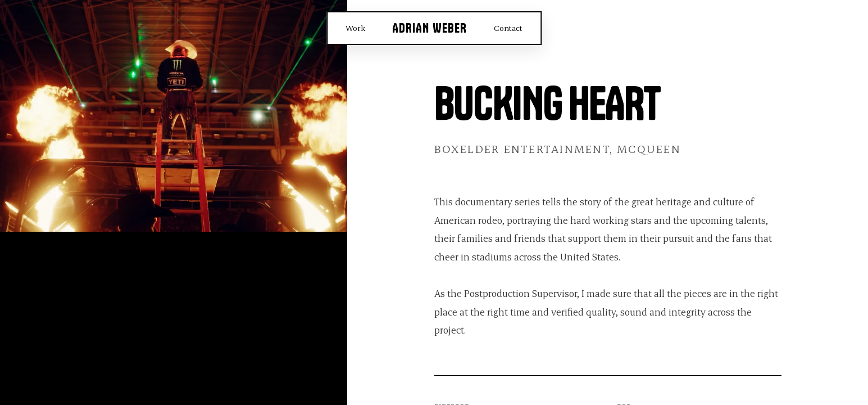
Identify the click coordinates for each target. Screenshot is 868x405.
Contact (508, 28)
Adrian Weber (430, 28)
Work (355, 28)
